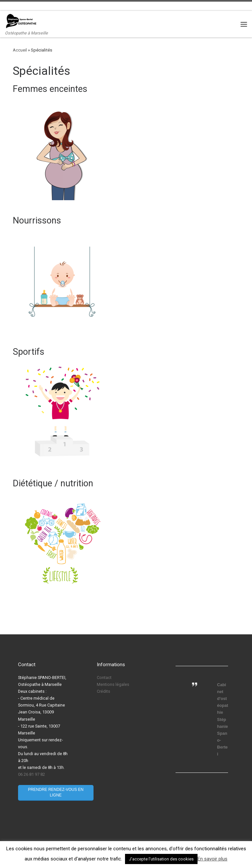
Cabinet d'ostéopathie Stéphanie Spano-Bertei (223, 720)
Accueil (20, 50)
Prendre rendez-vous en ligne (56, 792)
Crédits (104, 691)
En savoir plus (212, 859)
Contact (104, 677)
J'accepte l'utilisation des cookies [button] (161, 859)
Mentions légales (113, 684)
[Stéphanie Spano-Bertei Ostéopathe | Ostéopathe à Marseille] (21, 21)
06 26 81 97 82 (31, 774)
